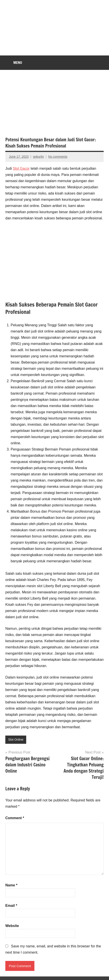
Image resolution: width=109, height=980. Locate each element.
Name (11, 885)
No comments (58, 157)
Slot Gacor (21, 168)
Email (11, 906)
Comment (15, 818)
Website (12, 926)
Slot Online (16, 740)
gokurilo (38, 157)
